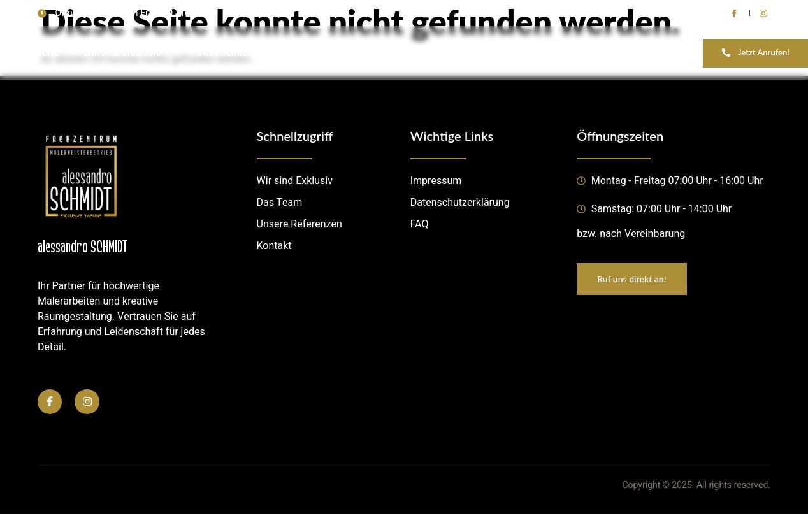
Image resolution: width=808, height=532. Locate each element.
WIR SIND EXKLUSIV (129, 52)
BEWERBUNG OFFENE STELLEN (640, 52)
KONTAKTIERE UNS (519, 52)
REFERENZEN (428, 52)
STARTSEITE (36, 52)
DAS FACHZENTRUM (242, 52)
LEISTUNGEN (341, 52)
